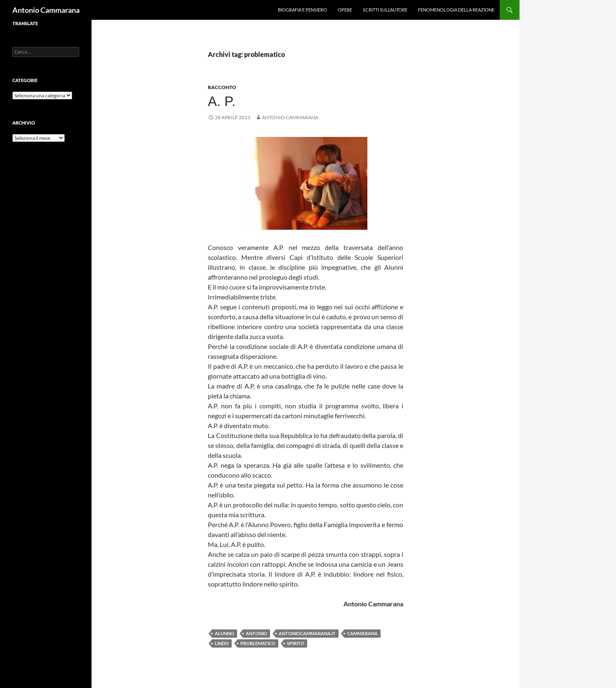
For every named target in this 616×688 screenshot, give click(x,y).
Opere (345, 10)
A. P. (222, 101)
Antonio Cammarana (46, 10)
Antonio (256, 633)
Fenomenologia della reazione (456, 10)
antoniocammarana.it (307, 633)
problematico (258, 643)
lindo (222, 643)
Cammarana (362, 633)
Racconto (222, 87)
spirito (296, 643)
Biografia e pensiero (302, 10)
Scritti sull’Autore (385, 10)
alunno (225, 633)
